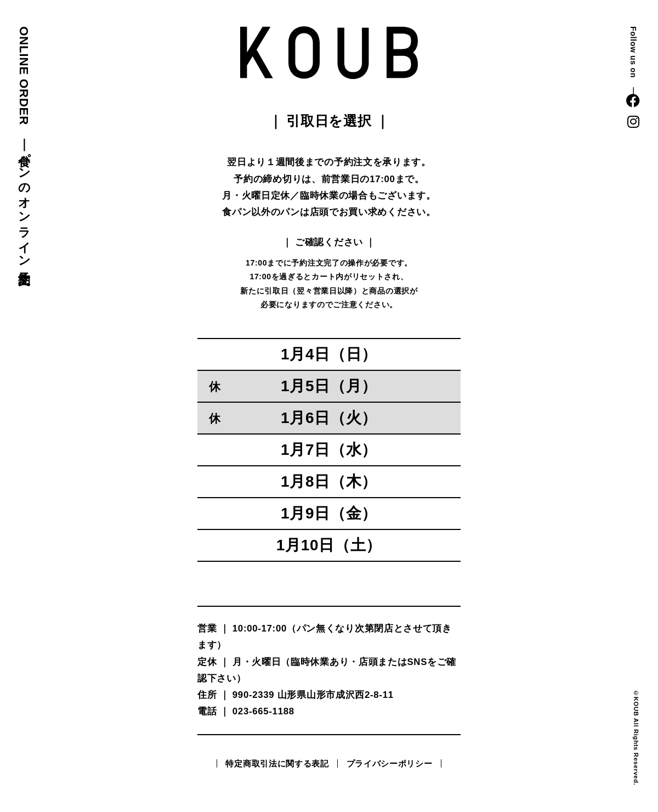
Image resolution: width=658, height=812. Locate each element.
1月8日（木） (329, 481)
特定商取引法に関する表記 (277, 763)
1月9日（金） (329, 513)
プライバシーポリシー (390, 763)
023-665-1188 (263, 711)
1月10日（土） (329, 545)
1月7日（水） (329, 450)
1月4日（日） (329, 354)
